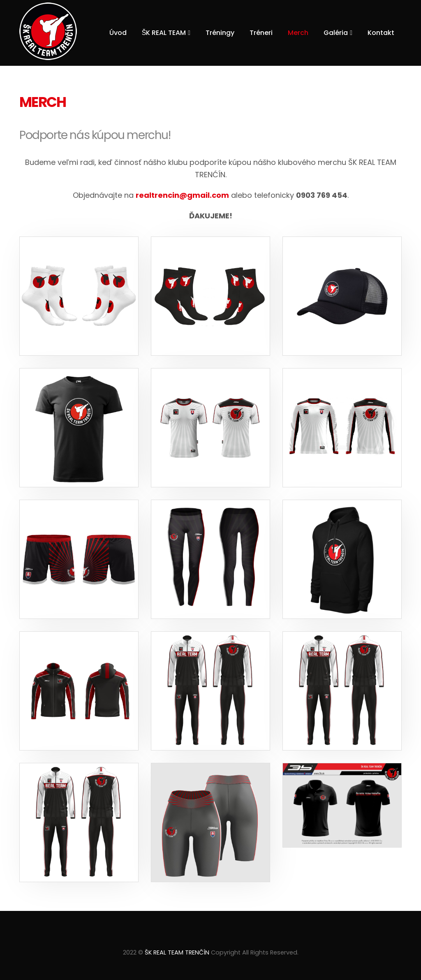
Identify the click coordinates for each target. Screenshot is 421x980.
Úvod (118, 33)
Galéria (336, 33)
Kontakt (381, 33)
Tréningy (220, 33)
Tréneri (261, 33)
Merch (298, 33)
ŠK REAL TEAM (164, 33)
